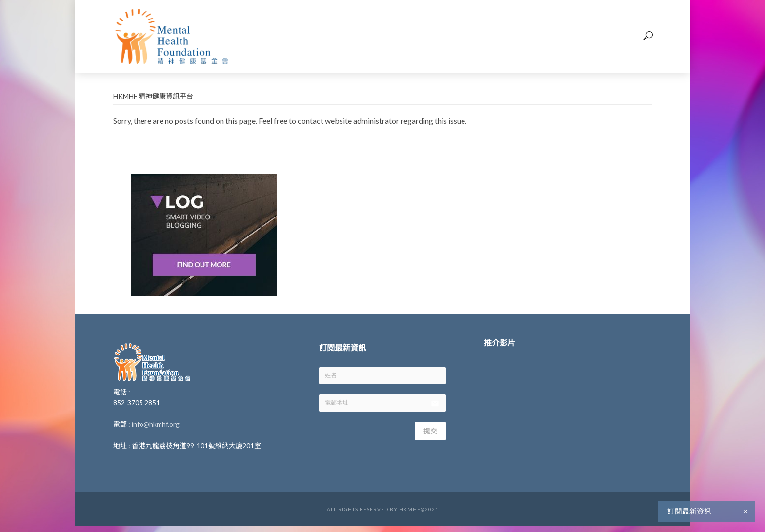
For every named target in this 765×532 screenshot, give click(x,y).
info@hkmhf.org (156, 424)
